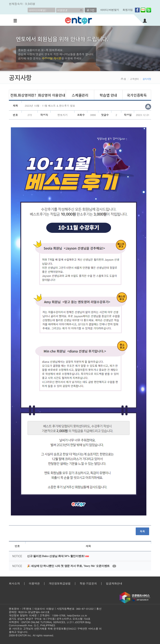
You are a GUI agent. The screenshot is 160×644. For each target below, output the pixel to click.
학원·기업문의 (88, 583)
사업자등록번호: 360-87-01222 (75, 609)
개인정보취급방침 (60, 583)
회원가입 (128, 10)
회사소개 (14, 583)
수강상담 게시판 (52, 58)
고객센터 (134, 79)
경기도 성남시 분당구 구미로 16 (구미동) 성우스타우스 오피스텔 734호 (50, 619)
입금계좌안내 (114, 583)
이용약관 (34, 583)
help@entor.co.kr (77, 615)
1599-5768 (59, 615)
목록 (142, 531)
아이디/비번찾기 (110, 10)
